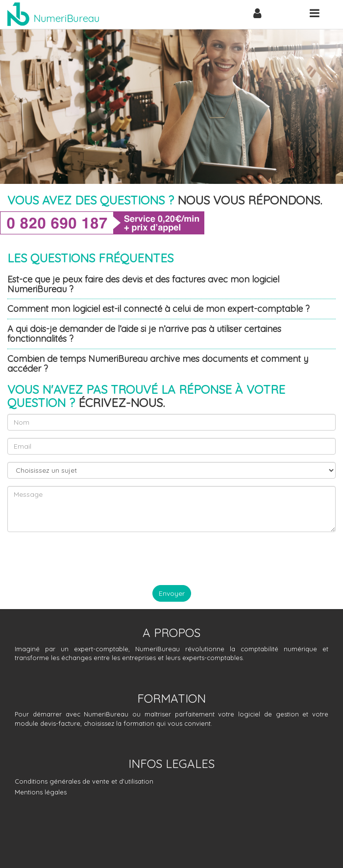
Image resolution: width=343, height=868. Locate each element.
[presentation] (82, 559)
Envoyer (172, 593)
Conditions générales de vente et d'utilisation (84, 781)
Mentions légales (41, 792)
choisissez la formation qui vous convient (147, 723)
